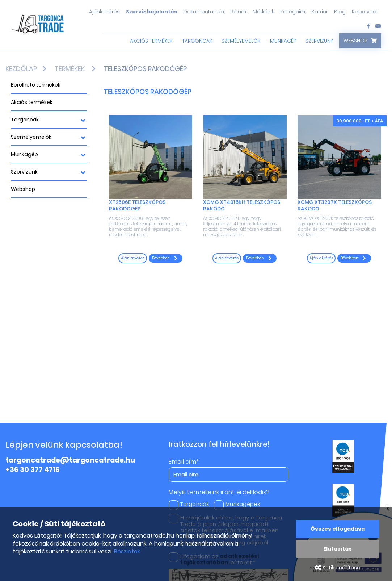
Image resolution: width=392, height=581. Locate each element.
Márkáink (263, 12)
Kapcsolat (365, 12)
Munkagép (283, 41)
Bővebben (165, 258)
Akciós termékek (151, 41)
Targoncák (197, 41)
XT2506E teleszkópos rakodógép (137, 205)
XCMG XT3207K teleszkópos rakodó (335, 205)
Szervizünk (319, 41)
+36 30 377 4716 (33, 470)
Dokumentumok (204, 12)
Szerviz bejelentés (152, 12)
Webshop (355, 41)
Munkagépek (237, 504)
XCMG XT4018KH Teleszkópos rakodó (242, 205)
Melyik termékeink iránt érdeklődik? (219, 492)
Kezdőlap (21, 69)
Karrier (320, 12)
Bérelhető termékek (36, 85)
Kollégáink (293, 12)
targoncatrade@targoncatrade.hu (70, 460)
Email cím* (184, 462)
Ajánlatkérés (104, 12)
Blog (340, 12)
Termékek (70, 69)
